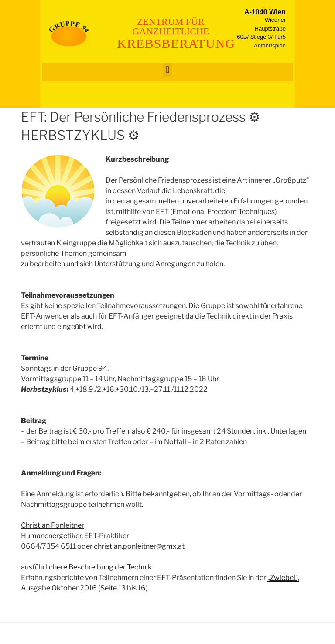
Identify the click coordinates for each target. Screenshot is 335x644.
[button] (167, 70)
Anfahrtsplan (270, 46)
